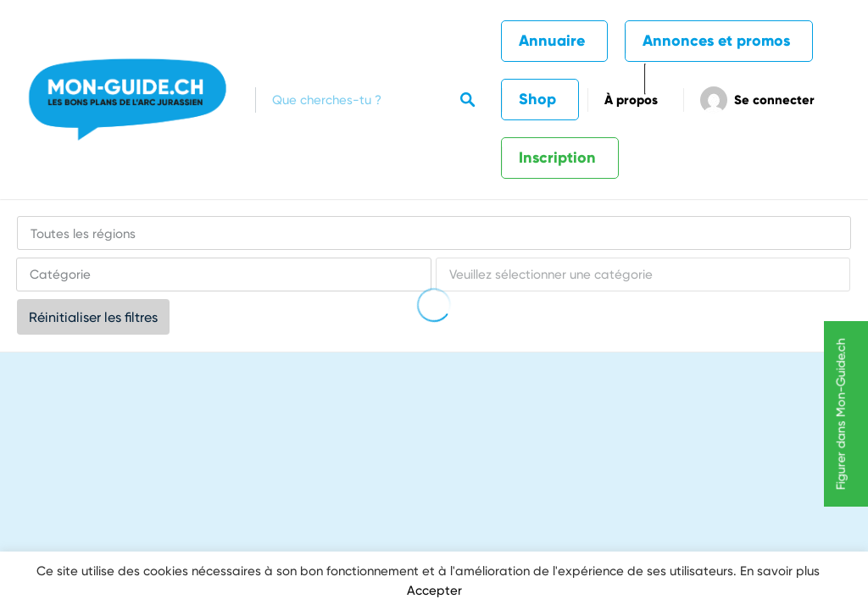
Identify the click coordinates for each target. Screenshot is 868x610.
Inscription (557, 158)
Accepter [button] (434, 591)
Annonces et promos (716, 41)
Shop (537, 99)
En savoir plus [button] (780, 571)
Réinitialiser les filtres (93, 317)
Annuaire (552, 41)
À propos (631, 100)
